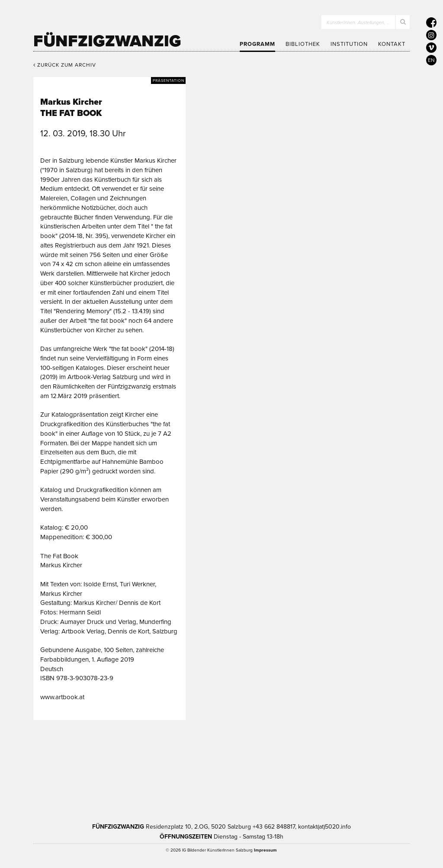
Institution (349, 44)
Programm (257, 44)
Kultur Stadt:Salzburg (97, 769)
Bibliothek (303, 44)
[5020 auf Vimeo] (431, 48)
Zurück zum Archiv (65, 65)
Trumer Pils (353, 769)
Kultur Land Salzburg (169, 769)
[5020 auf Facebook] (431, 23)
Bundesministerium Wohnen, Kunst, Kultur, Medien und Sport (263, 769)
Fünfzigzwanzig (107, 41)
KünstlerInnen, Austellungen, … (358, 23)
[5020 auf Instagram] (431, 35)
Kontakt (392, 44)
